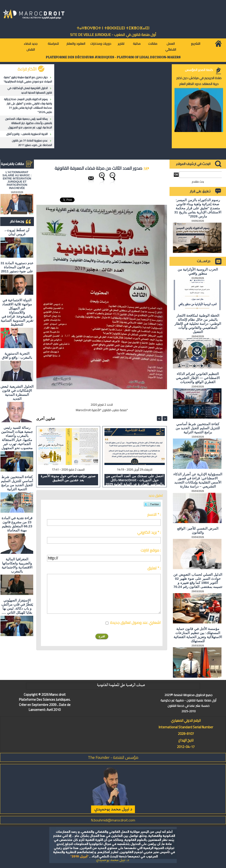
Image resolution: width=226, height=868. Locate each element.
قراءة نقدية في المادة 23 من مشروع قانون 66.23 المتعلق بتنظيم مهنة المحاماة (17, 524)
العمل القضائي (171, 47)
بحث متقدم (198, 182)
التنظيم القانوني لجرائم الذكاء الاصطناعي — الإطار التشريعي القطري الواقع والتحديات (198, 378)
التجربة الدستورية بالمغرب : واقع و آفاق (27, 134)
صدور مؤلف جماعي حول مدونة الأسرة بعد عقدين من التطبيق (68, 478)
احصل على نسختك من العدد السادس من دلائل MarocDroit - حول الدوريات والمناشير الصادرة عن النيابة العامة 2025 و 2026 (135, 480)
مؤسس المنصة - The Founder (113, 757)
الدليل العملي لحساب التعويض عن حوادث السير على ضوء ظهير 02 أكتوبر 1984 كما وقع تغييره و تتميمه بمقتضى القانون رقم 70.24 (198, 581)
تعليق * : (154, 568)
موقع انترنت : (151, 550)
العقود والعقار (76, 44)
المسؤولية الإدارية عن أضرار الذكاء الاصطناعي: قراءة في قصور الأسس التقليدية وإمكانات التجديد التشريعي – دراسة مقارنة (198, 480)
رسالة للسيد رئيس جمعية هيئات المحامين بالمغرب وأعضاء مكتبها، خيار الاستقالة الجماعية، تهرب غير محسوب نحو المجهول (29, 123)
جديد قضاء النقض (31, 47)
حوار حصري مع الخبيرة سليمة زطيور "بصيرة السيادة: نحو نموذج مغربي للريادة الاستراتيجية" (28, 79)
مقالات (153, 44)
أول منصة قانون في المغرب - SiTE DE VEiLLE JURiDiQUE (113, 35)
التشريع (196, 44)
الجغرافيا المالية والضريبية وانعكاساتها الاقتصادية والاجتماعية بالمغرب (17, 565)
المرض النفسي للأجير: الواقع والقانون (198, 530)
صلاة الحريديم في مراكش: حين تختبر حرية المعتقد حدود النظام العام (199, 81)
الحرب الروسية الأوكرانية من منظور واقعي (198, 271)
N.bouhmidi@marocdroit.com (113, 820)
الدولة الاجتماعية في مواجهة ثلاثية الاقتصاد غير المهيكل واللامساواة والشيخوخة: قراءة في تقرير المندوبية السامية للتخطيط (17, 312)
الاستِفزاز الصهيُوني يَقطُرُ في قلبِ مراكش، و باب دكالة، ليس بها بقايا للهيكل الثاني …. (17, 606)
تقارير (121, 44)
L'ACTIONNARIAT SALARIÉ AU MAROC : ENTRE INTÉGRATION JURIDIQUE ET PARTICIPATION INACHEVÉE (17, 180)
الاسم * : (154, 514)
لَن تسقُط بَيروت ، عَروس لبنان (17, 232)
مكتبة (137, 44)
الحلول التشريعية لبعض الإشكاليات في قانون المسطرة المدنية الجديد (30, 90)
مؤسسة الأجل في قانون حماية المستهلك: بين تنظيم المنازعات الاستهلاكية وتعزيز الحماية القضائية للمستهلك (198, 635)
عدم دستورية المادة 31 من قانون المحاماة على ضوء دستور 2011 (32, 143)
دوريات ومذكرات (101, 44)
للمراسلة (53, 44)
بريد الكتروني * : (149, 532)
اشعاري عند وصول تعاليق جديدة (135, 623)
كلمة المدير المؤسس (199, 70)
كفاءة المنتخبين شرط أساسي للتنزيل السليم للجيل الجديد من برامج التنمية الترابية (17, 483)
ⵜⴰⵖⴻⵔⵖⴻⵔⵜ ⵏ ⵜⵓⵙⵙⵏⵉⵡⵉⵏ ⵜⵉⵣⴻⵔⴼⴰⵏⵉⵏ (113, 28)
